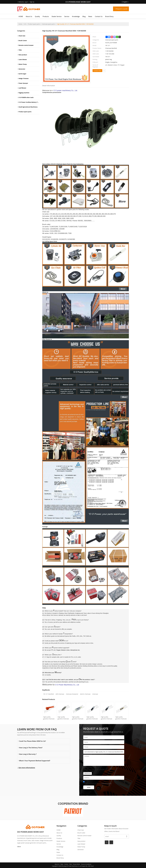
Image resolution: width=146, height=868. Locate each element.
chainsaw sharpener (72, 694)
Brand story (109, 16)
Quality (37, 16)
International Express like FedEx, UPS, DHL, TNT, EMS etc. (74, 636)
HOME (21, 16)
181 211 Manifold (48, 694)
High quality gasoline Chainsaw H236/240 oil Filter (63, 718)
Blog (84, 16)
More (19, 847)
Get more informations (27, 768)
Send (89, 787)
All (25, 24)
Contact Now (97, 71)
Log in (26, 2)
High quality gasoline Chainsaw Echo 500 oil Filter (92, 718)
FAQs (71, 864)
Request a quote (122, 9)
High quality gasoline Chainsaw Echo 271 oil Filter (121, 718)
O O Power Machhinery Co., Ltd (67, 685)
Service (67, 16)
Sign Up (32, 2)
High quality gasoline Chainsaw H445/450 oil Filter (49, 718)
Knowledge (76, 16)
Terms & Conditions (106, 783)
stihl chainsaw (60, 694)
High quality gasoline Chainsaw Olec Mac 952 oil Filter (78, 718)
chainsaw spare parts (48, 24)
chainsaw (95, 694)
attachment (88, 773)
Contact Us (99, 16)
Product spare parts (34, 24)
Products (46, 16)
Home (20, 24)
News (90, 16)
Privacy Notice (76, 864)
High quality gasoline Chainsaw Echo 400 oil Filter (107, 718)
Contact (66, 864)
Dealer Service (57, 16)
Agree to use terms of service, (97, 783)
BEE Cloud (91, 866)
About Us (29, 16)
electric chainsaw (85, 694)
